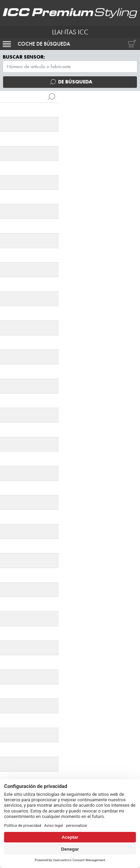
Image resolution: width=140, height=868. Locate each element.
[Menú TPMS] (70, 67)
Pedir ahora (70, 447)
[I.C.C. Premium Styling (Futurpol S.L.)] (70, 13)
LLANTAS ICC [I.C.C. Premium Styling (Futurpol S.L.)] (70, 32)
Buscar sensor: (24, 57)
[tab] (20, 297)
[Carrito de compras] (130, 44)
